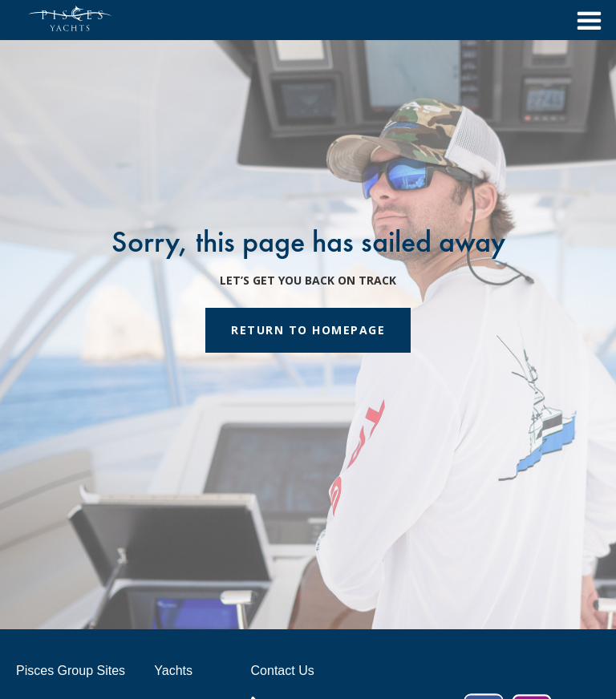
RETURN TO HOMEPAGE (308, 330)
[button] (585, 20)
